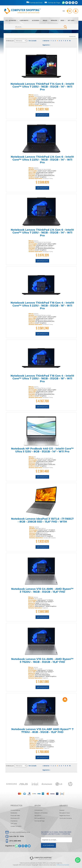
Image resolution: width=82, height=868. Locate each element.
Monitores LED (15, 818)
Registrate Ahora (65, 816)
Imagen (46, 20)
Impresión (55, 20)
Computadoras (15, 810)
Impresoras (14, 821)
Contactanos (38, 810)
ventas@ (20, 832)
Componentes (25, 20)
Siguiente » (46, 45)
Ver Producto (42, 115)
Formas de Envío (34, 2)
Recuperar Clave (65, 813)
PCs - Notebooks (12, 20)
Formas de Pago (52, 2)
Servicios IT (38, 816)
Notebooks (14, 813)
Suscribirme (48, 845)
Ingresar (62, 810)
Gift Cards (72, 20)
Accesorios (36, 20)
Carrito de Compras (66, 818)
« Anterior (46, 41)
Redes (63, 20)
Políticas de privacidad (63, 865)
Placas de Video (15, 816)
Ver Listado (33, 41)
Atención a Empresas (41, 813)
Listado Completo (16, 826)
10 (70, 41)
